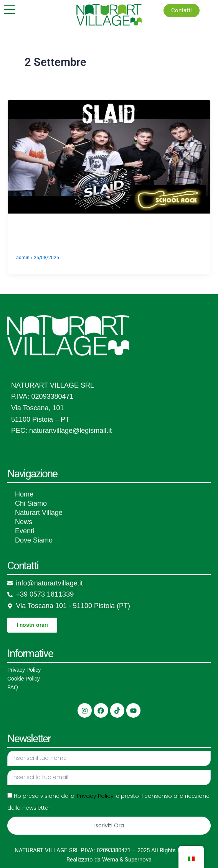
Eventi (25, 531)
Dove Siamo (34, 540)
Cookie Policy (24, 679)
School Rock (69, 233)
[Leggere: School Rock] (109, 156)
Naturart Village (39, 513)
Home (24, 494)
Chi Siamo (31, 503)
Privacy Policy (24, 670)
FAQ (13, 687)
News (24, 522)
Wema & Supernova (127, 860)
